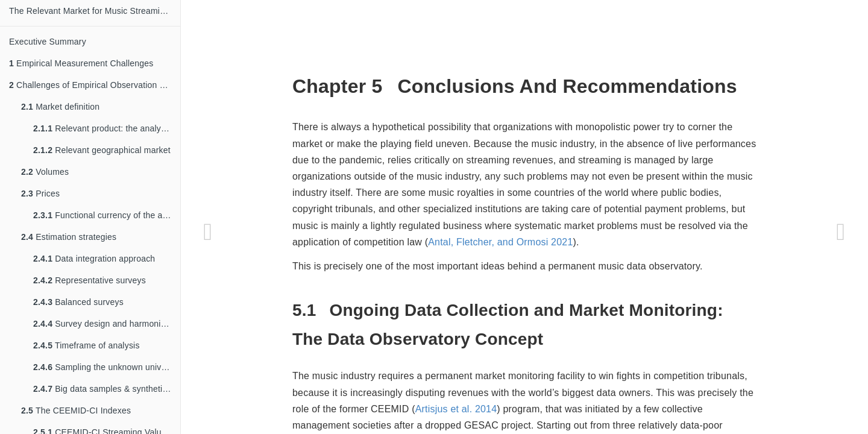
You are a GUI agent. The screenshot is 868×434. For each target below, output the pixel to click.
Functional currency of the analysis (107, 215)
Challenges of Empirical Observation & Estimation (95, 85)
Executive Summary (48, 42)
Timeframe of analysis (86, 345)
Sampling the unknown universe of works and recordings (107, 367)
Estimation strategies (69, 237)
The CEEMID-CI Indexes (76, 410)
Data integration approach (94, 259)
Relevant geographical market (102, 150)
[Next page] (841, 232)
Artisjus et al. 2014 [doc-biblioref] (456, 409)
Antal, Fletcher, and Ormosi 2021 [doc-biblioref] (500, 242)
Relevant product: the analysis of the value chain (107, 128)
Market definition (60, 107)
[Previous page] (208, 232)
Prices (40, 193)
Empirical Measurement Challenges (81, 63)
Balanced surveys (78, 302)
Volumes (45, 172)
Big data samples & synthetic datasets (107, 389)
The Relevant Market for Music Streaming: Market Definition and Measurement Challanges (95, 11)
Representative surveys (90, 280)
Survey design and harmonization (107, 324)
